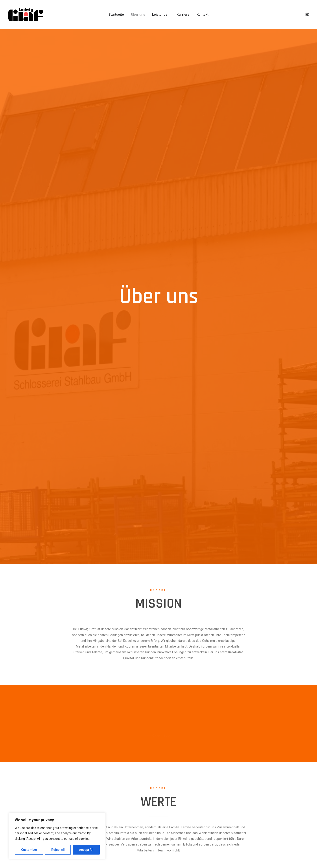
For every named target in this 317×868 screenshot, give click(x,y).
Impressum (261, 849)
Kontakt (203, 14)
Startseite (116, 14)
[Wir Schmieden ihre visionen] (26, 15)
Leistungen (161, 14)
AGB (298, 849)
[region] (57, 836)
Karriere (183, 14)
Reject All (58, 850)
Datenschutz (283, 849)
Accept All (86, 850)
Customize (29, 850)
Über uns (138, 14)
